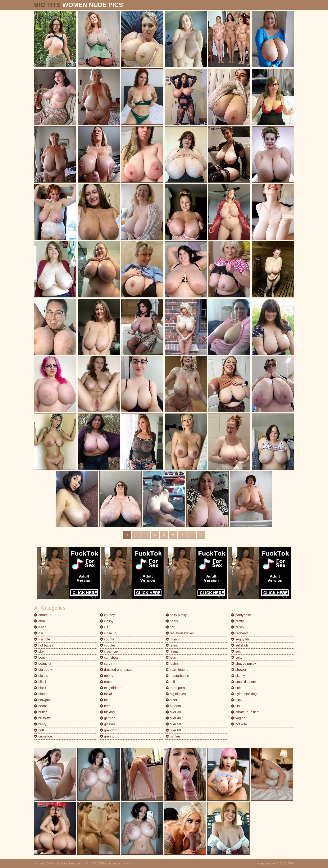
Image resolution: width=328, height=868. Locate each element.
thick (237, 700)
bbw (39, 651)
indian (172, 639)
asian (40, 627)
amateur (42, 615)
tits (235, 706)
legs (171, 657)
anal (39, 621)
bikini (40, 682)
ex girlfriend (111, 688)
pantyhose (241, 615)
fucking (107, 712)
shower (239, 670)
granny (107, 736)
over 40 (173, 718)
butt (39, 730)
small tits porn (244, 682)
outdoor (173, 706)
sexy (237, 657)
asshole (42, 639)
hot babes (44, 645)
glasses (108, 724)
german (108, 718)
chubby (107, 615)
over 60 (173, 730)
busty (40, 724)
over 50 (173, 724)
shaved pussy (243, 664)
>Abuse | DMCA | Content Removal (57, 863)
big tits (41, 676)
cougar (107, 639)
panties (173, 736)
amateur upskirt (245, 712)
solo (236, 688)
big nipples (176, 694)
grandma (109, 730)
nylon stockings (245, 694)
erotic (106, 682)
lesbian (173, 664)
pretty (237, 621)
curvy (106, 664)
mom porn (175, 688)
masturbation (177, 676)
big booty (43, 670)
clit (104, 627)
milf (170, 682)
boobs (41, 706)
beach (41, 657)
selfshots (240, 645)
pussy (238, 627)
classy (107, 621)
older (171, 700)
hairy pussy (176, 615)
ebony (106, 676)
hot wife (239, 724)
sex (236, 651)
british (41, 712)
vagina (238, 718)
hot (170, 627)
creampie (109, 651)
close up (108, 633)
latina (172, 651)
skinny (238, 676)
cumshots (109, 657)
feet (105, 706)
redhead (239, 633)
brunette (42, 718)
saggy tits (240, 639)
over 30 (173, 712)
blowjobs (43, 700)
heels (172, 621)
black (40, 688)
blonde (41, 694)
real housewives (180, 633)
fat (104, 700)
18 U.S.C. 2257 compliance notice (106, 863)
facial (106, 694)
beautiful (43, 664)
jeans (172, 645)
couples (108, 645)
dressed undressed (116, 670)
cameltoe (43, 736)
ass (39, 633)
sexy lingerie (177, 670)
